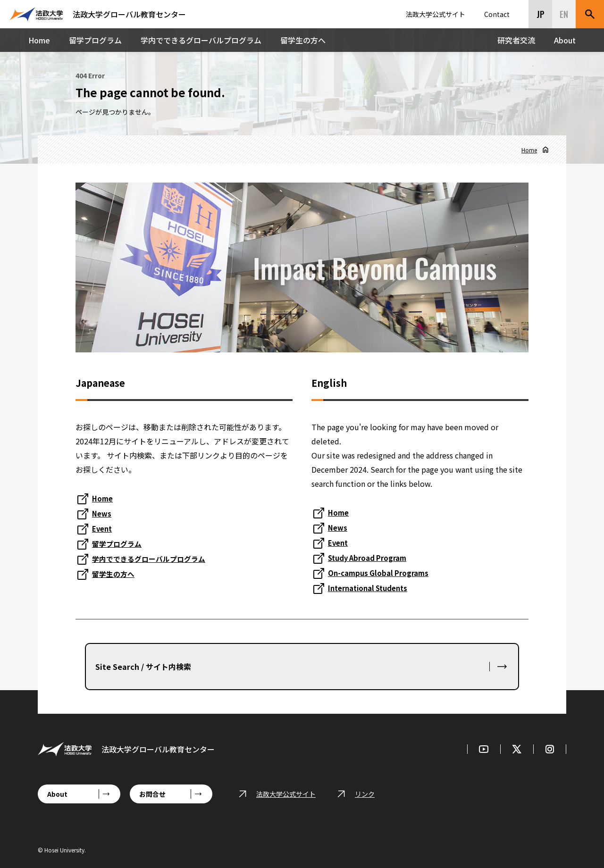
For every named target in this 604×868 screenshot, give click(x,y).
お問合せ (152, 794)
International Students (372, 588)
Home (39, 40)
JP (541, 14)
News (102, 513)
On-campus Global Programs (381, 573)
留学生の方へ (303, 40)
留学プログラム (95, 40)
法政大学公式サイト (436, 14)
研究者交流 (516, 40)
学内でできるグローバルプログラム (201, 40)
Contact (497, 14)
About (565, 40)
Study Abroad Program (371, 558)
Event (103, 528)
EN (564, 14)
